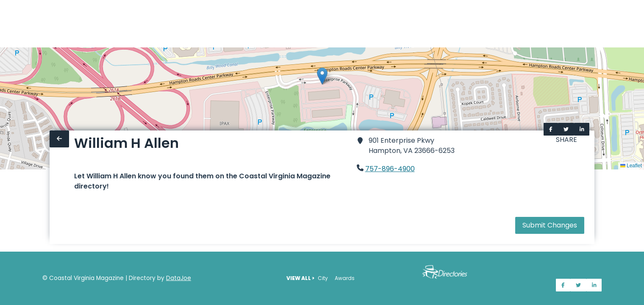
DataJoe (179, 278)
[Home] (5, 24)
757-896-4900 (390, 169)
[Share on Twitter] (566, 129)
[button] (322, 76)
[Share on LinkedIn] (582, 129)
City (323, 278)
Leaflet (631, 166)
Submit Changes (550, 225)
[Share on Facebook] (551, 129)
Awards (345, 278)
